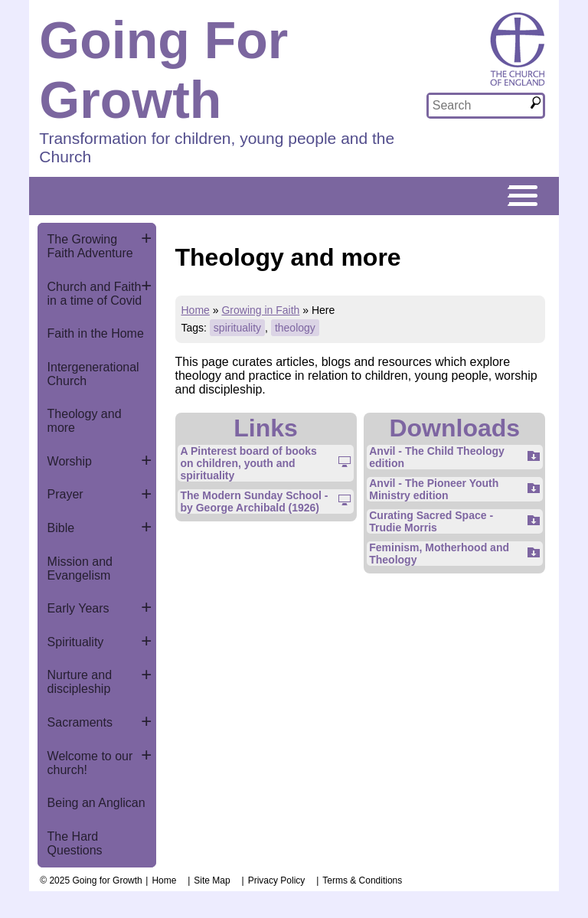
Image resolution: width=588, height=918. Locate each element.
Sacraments (80, 722)
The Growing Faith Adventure (90, 246)
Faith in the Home (96, 333)
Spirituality (76, 642)
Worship (70, 461)
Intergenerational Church (93, 374)
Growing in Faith (260, 310)
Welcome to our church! (90, 763)
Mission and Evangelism (80, 568)
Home (196, 310)
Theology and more (85, 421)
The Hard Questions (75, 843)
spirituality (237, 328)
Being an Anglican (96, 803)
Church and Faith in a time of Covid (95, 294)
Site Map (212, 880)
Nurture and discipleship (80, 682)
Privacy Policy (277, 880)
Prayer (65, 494)
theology (295, 328)
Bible (61, 528)
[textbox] (479, 106)
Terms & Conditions (362, 880)
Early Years (78, 608)
